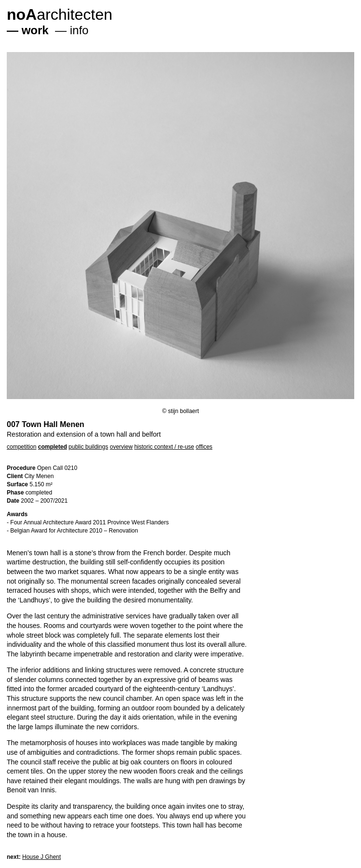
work (35, 30)
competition (21, 447)
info (79, 30)
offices (204, 447)
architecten (60, 14)
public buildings (88, 447)
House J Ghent (42, 857)
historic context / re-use (164, 447)
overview (121, 447)
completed (53, 447)
